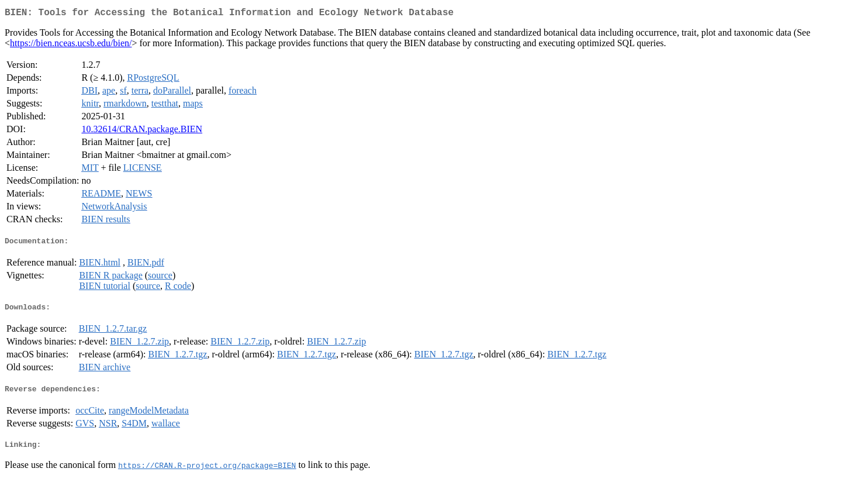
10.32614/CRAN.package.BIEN (142, 131)
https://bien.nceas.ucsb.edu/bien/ (71, 45)
